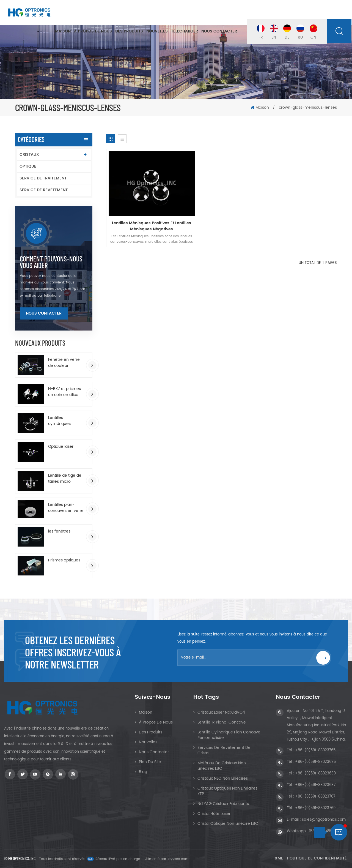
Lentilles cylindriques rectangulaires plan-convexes (62, 421)
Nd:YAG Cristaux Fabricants (223, 804)
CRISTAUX (29, 155)
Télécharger (185, 32)
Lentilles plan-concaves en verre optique (66, 508)
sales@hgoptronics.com (324, 820)
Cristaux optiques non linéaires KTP (227, 791)
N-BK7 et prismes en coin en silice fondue (64, 392)
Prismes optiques (64, 560)
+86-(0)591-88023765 (315, 751)
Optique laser (61, 447)
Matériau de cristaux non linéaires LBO (222, 766)
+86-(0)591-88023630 (315, 774)
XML (279, 859)
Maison (63, 32)
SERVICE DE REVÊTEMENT (44, 190)
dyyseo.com (178, 859)
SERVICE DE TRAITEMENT (43, 178)
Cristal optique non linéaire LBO (228, 824)
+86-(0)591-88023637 (315, 785)
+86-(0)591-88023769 (315, 808)
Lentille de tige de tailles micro (65, 479)
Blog (143, 772)
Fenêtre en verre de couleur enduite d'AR (64, 363)
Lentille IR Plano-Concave (222, 723)
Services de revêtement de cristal (224, 751)
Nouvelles (157, 32)
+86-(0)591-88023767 (315, 797)
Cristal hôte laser (214, 814)
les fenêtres (59, 531)
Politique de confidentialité (317, 859)
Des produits (129, 32)
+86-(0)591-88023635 (315, 762)
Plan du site (150, 762)
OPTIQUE (28, 166)
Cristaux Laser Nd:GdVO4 (221, 713)
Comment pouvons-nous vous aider (51, 262)
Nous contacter (219, 32)
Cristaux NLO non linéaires (223, 779)
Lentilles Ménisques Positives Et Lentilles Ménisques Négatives (143, 213)
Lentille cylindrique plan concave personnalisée (229, 735)
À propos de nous (93, 32)
